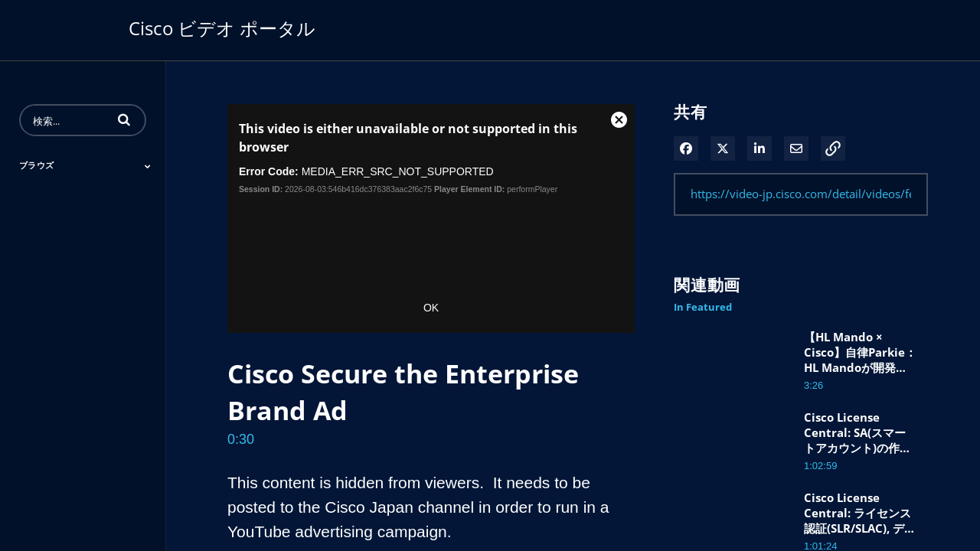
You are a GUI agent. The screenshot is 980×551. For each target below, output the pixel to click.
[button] (124, 119)
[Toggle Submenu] (148, 166)
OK (431, 308)
